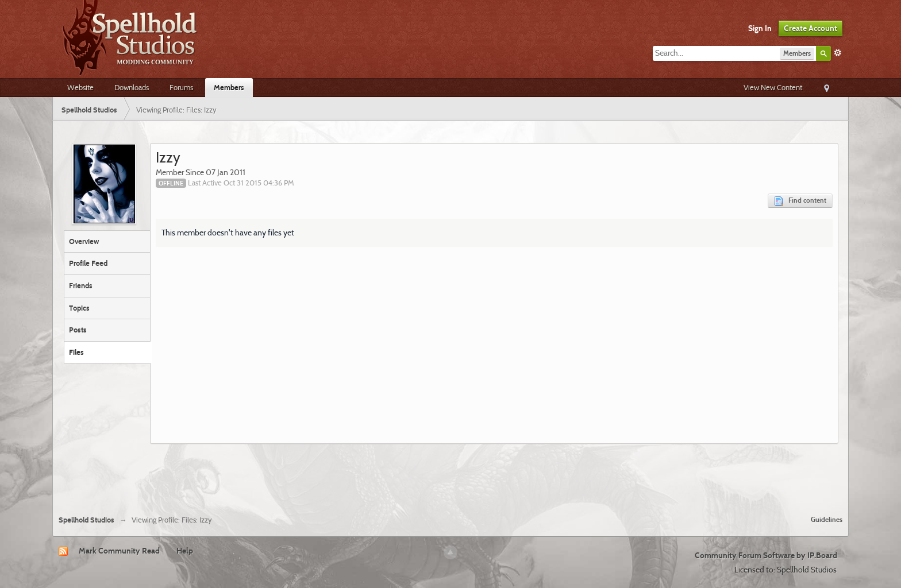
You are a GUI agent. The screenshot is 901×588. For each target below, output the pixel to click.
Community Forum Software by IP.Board (766, 555)
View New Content (773, 87)
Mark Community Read (119, 551)
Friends (81, 285)
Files (76, 352)
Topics (79, 308)
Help (185, 551)
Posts (78, 330)
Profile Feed (88, 263)
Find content (800, 201)
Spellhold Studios (86, 520)
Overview (84, 241)
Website (80, 87)
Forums (181, 87)
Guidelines (827, 519)
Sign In (760, 28)
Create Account (810, 28)
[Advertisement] (450, 475)
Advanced (838, 53)
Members (229, 87)
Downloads (132, 87)
